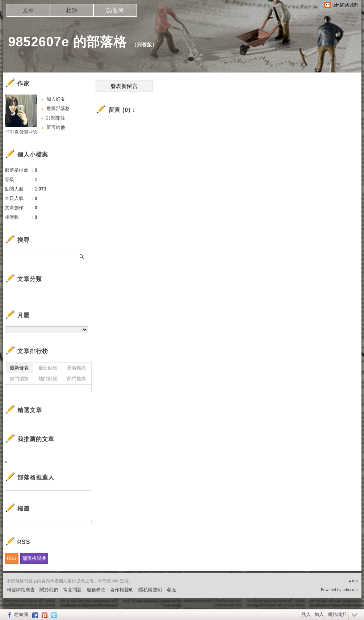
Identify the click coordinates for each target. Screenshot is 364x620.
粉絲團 (21, 614)
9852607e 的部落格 (68, 42)
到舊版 (145, 45)
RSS (12, 558)
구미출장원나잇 (21, 132)
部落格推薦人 (36, 477)
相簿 (72, 10)
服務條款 (96, 590)
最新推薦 (76, 368)
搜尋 (82, 256)
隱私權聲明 (150, 590)
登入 (306, 614)
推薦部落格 (58, 108)
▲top (353, 581)
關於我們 (49, 590)
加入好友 (56, 99)
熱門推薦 (76, 379)
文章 (28, 10)
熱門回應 (48, 379)
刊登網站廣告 (21, 590)
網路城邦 (337, 614)
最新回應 (48, 368)
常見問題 (72, 590)
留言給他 (56, 127)
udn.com (350, 590)
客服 (171, 590)
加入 (319, 614)
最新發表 (19, 368)
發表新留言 (124, 86)
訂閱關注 (56, 118)
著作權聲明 (122, 590)
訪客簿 (115, 10)
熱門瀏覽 (19, 379)
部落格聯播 (34, 558)
